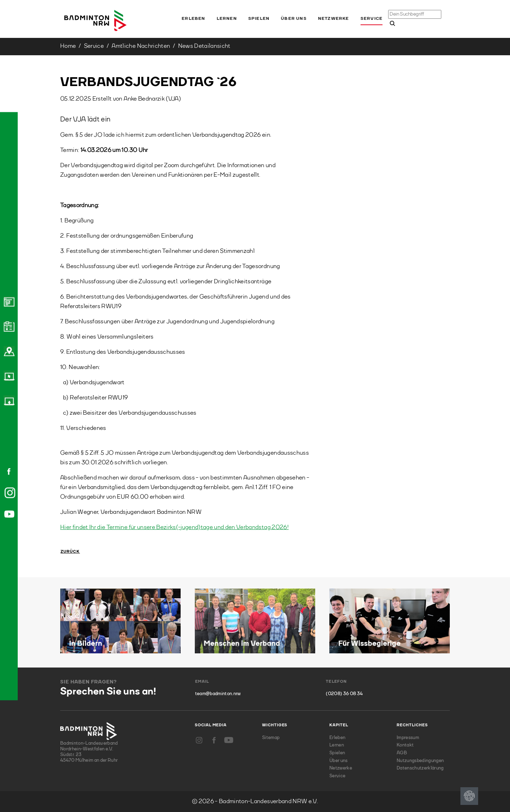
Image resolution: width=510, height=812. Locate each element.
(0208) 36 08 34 (344, 694)
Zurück (70, 552)
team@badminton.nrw (218, 694)
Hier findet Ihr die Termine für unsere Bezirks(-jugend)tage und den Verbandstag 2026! (174, 527)
